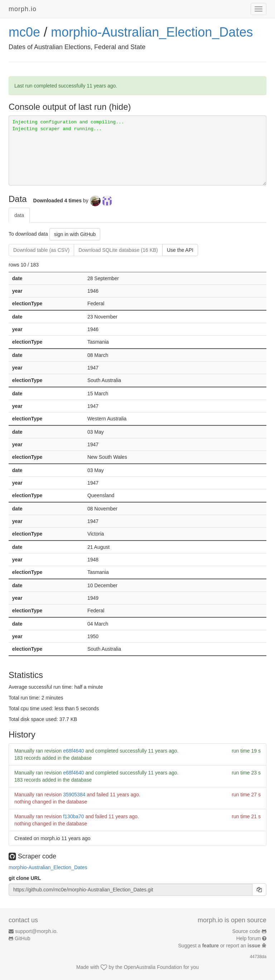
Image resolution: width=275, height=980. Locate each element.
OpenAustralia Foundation (153, 967)
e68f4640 (73, 751)
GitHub (23, 938)
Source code (247, 931)
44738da (258, 957)
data (19, 215)
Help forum (249, 938)
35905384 (74, 795)
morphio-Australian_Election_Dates (152, 32)
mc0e (24, 32)
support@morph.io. (36, 931)
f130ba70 (73, 816)
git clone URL (25, 878)
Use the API (180, 250)
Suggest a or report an (220, 946)
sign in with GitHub (75, 234)
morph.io (23, 9)
